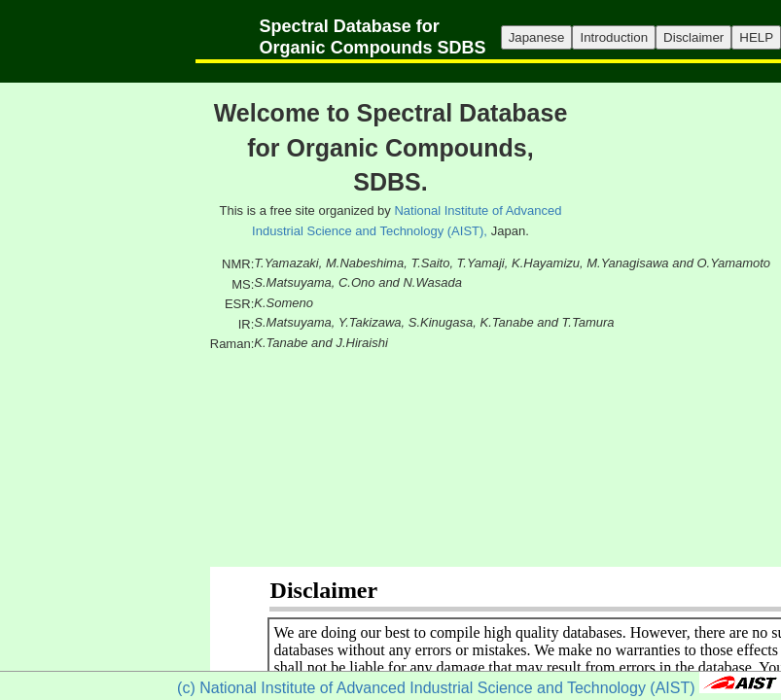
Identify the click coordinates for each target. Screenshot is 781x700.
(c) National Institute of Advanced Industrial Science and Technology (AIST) (436, 688)
